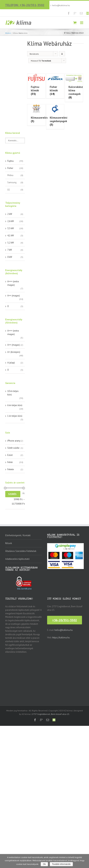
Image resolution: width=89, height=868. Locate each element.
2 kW (10, 214)
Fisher (10, 168)
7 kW (10, 250)
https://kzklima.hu (61, 638)
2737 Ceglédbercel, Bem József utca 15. (51, 714)
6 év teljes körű (15, 405)
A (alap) (11, 363)
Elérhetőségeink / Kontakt (18, 535)
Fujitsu (11, 161)
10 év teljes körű (13, 393)
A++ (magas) (14, 296)
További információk (61, 864)
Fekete (11, 469)
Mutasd (41, 61)
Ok (44, 864)
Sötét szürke (13, 448)
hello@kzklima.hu (61, 5)
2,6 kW (11, 221)
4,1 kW (11, 236)
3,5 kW (11, 228)
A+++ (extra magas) (13, 283)
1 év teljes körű (15, 416)
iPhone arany (14, 441)
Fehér (10, 462)
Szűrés (12, 494)
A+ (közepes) (14, 352)
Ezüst (10, 455)
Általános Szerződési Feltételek (21, 551)
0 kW (10, 257)
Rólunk (9, 543)
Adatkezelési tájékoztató (17, 559)
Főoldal (8, 33)
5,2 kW (11, 243)
